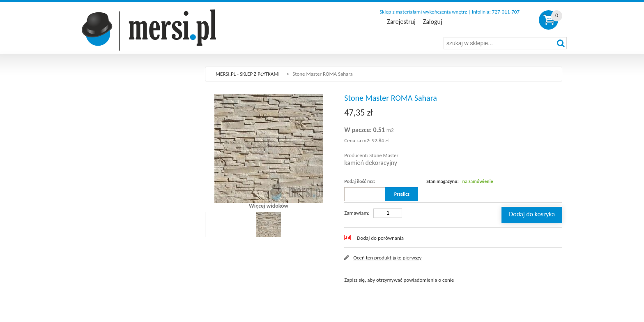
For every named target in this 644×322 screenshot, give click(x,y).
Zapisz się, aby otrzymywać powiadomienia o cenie (399, 280)
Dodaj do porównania (380, 238)
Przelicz (402, 194)
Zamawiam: (357, 213)
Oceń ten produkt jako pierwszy (387, 258)
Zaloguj (433, 22)
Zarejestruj (401, 22)
